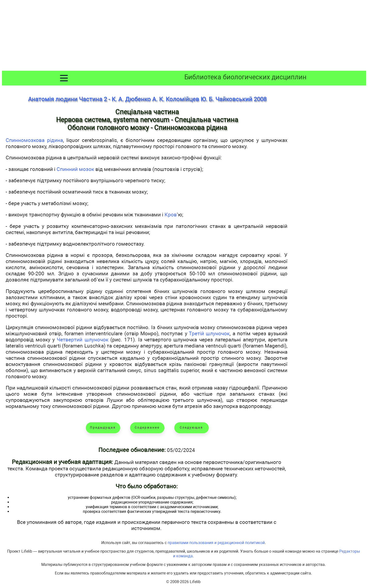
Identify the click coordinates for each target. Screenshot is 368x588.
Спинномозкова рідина (34, 140)
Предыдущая (103, 428)
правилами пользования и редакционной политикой (216, 543)
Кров (171, 215)
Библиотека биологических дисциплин (245, 77)
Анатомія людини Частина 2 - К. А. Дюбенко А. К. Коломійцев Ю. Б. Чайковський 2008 (147, 99)
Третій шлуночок (209, 333)
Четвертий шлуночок (82, 340)
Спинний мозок (75, 169)
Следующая (191, 428)
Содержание (147, 428)
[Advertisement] (184, 36)
